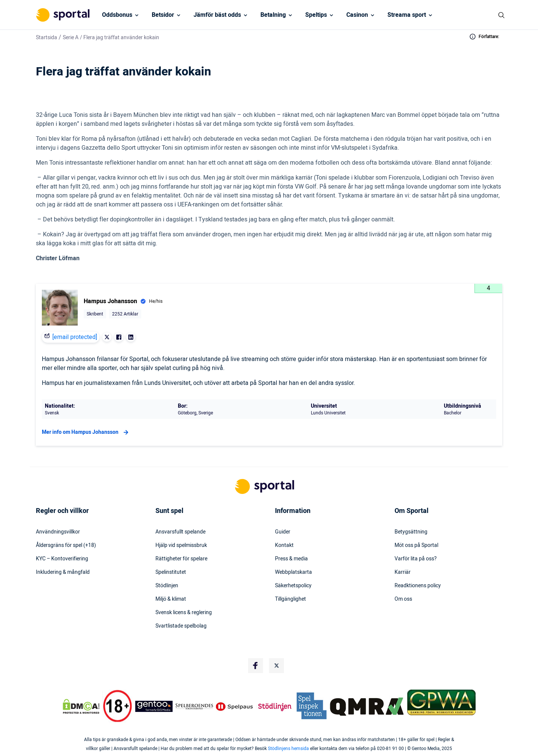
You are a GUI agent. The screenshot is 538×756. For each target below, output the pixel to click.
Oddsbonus (117, 15)
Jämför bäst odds (217, 15)
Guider (283, 532)
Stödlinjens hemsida (288, 749)
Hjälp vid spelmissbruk (181, 545)
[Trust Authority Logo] (154, 706)
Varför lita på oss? (416, 559)
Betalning (273, 15)
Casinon (357, 15)
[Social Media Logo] (256, 666)
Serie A (71, 38)
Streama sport (407, 15)
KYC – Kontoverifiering (62, 559)
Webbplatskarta (293, 572)
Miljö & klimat (171, 599)
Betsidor (163, 15)
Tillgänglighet (290, 599)
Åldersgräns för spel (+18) (66, 545)
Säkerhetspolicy (293, 586)
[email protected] (75, 337)
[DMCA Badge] (81, 706)
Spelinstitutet (171, 572)
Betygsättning (411, 532)
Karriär (403, 572)
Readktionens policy (418, 586)
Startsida (47, 38)
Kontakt (284, 545)
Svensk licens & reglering (184, 613)
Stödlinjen (167, 586)
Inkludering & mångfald (63, 572)
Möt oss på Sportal (416, 545)
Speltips (316, 15)
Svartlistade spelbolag (181, 626)
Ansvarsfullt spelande (180, 532)
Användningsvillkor (58, 532)
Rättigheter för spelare (181, 559)
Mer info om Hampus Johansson (86, 432)
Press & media (291, 559)
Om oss (403, 599)
